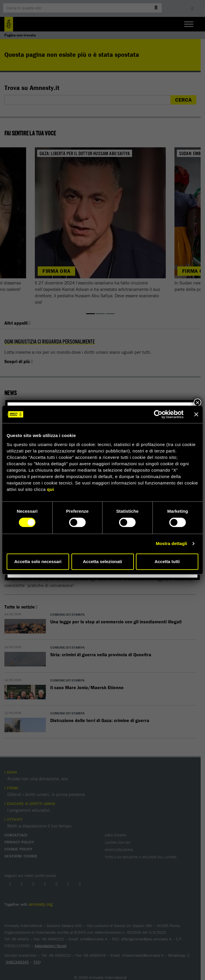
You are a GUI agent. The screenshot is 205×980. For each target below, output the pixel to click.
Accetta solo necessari (38, 561)
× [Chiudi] (197, 402)
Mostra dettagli (171, 543)
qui (51, 489)
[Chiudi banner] (196, 414)
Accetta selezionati (102, 561)
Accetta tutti (167, 561)
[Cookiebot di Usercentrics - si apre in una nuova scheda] (158, 414)
